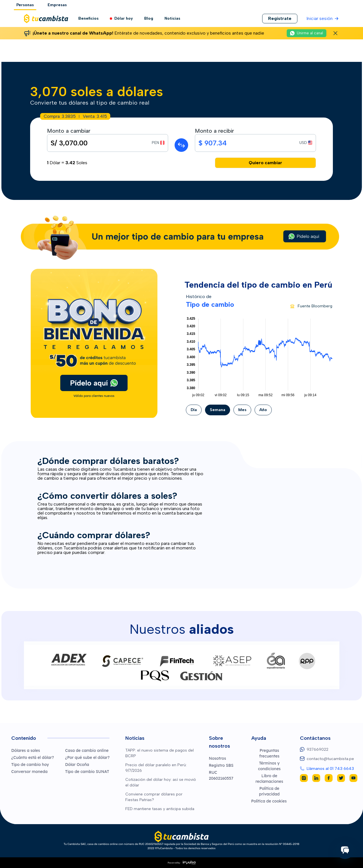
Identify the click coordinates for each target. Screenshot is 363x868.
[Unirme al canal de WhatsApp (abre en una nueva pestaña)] (307, 33)
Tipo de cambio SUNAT (87, 772)
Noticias (172, 18)
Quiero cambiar (265, 163)
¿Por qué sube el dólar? (87, 757)
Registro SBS (221, 765)
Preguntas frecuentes (269, 753)
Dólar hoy (121, 19)
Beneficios (88, 18)
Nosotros (218, 758)
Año (263, 410)
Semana (218, 410)
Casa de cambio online (87, 750)
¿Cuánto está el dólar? (33, 757)
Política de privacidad (269, 791)
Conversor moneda (29, 772)
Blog (149, 18)
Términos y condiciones (269, 766)
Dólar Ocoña (77, 765)
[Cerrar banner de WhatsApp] (335, 33)
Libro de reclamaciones (269, 779)
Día (194, 410)
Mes (242, 410)
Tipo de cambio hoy (30, 765)
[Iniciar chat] (345, 850)
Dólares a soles (26, 750)
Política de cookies (269, 801)
